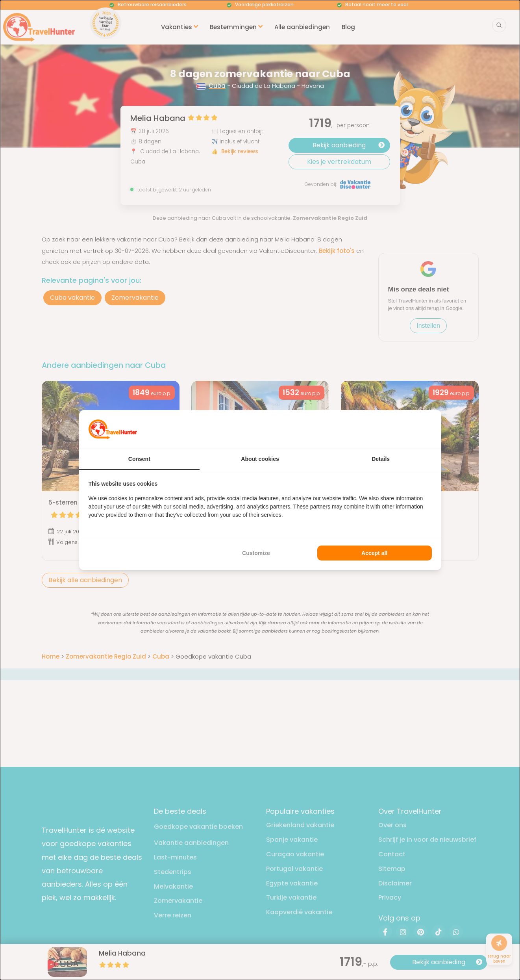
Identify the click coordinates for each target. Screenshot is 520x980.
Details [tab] (381, 459)
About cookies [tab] (260, 459)
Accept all (374, 553)
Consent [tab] (139, 459)
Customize (256, 553)
